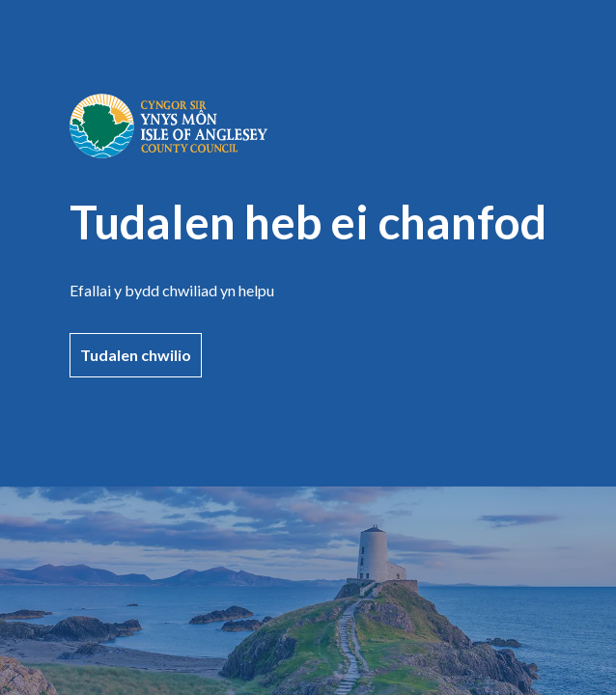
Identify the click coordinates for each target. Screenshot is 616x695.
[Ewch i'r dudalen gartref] (168, 152)
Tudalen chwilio (136, 355)
